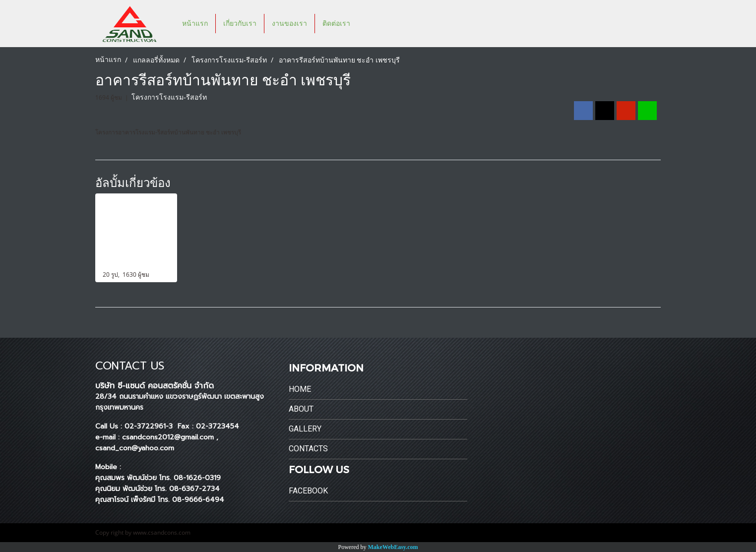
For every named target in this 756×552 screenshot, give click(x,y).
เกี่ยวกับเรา (240, 24)
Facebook (308, 491)
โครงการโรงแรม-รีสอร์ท (169, 97)
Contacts (308, 449)
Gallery (305, 429)
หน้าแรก (195, 24)
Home (300, 389)
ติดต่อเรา (336, 24)
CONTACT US (130, 366)
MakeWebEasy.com (393, 547)
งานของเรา (289, 24)
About (301, 409)
